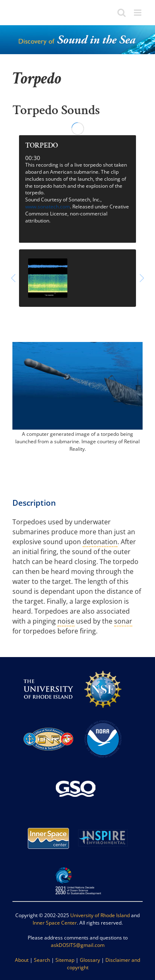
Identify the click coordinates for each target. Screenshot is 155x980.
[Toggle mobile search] (122, 13)
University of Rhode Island (100, 915)
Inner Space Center (55, 923)
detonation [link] (100, 542)
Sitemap (65, 960)
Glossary (90, 960)
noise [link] (66, 621)
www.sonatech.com (48, 207)
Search (42, 960)
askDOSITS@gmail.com (78, 945)
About (22, 960)
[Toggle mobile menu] (138, 13)
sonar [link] (123, 621)
